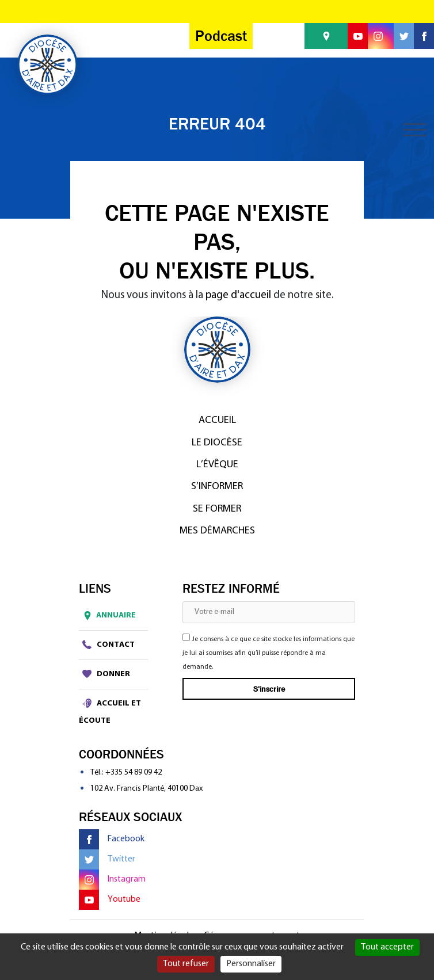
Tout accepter (387, 947)
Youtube (110, 900)
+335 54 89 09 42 (134, 773)
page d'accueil (238, 295)
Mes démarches (217, 531)
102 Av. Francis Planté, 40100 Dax (146, 789)
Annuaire (107, 616)
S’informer (217, 487)
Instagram (112, 880)
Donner (106, 674)
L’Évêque (217, 465)
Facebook (112, 839)
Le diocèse (217, 443)
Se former (217, 509)
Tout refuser (186, 964)
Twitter (107, 859)
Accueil (217, 420)
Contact (108, 645)
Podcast (221, 36)
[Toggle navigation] (415, 130)
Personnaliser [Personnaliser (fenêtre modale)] (251, 964)
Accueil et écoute (110, 712)
